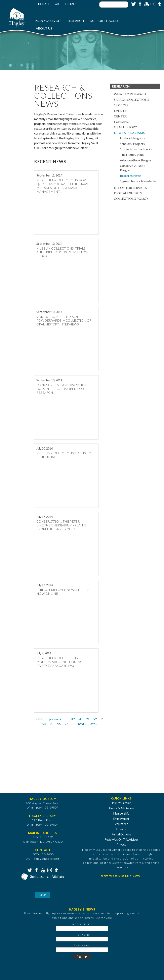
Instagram (153, 4)
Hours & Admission (121, 808)
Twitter (133, 4)
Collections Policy (131, 198)
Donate (44, 4)
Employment (121, 819)
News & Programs (129, 133)
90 (80, 719)
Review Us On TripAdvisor (121, 840)
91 (88, 719)
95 (51, 724)
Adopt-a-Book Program (137, 160)
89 (73, 719)
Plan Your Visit (48, 21)
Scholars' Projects (132, 144)
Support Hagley (105, 21)
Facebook (140, 4)
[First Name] (82, 939)
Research (76, 21)
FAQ (56, 4)
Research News (131, 176)
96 (59, 724)
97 (66, 724)
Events (120, 111)
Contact (70, 4)
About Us (44, 28)
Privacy (121, 845)
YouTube (146, 4)
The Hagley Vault (132, 154)
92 (95, 719)
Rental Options (121, 834)
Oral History (125, 127)
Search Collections (132, 99)
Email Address (81, 924)
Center (120, 116)
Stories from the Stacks (136, 149)
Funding (122, 122)
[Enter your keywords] (114, 5)
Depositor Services (130, 188)
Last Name (82, 945)
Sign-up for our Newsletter (138, 181)
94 (44, 724)
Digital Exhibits (128, 193)
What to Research (130, 94)
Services (121, 105)
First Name (82, 935)
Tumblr (159, 4)
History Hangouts (132, 138)
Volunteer (121, 824)
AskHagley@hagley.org (43, 859)
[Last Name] (82, 950)
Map (43, 895)
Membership (121, 813)
